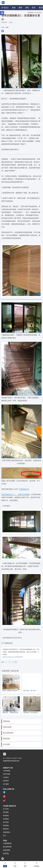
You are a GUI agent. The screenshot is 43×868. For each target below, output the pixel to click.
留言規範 (6, 822)
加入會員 (6, 809)
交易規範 (6, 819)
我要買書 (6, 739)
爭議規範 (6, 826)
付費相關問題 (7, 843)
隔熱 (11, 22)
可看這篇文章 (24, 489)
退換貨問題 (7, 850)
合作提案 (6, 744)
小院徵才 (6, 777)
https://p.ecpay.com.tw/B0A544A (13, 657)
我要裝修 (6, 721)
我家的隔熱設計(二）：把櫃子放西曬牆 (15, 494)
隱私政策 (6, 829)
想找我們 (6, 781)
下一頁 (14, 662)
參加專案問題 (7, 847)
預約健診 (6, 812)
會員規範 (6, 815)
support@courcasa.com (11, 761)
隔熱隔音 (4, 22)
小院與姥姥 (7, 771)
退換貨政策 (7, 832)
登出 (4, 836)
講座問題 (6, 853)
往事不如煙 (7, 774)
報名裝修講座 (8, 733)
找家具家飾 (7, 727)
